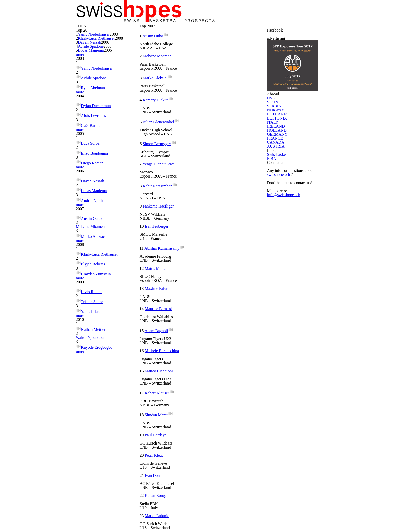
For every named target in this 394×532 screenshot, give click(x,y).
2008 (121, 113)
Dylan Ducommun (97, 211)
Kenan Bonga (158, 374)
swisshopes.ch (280, 384)
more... (80, 144)
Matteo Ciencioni (162, 299)
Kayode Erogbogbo (98, 497)
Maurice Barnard (219, 248)
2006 (121, 120)
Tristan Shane (93, 444)
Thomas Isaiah (159, 425)
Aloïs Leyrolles (94, 219)
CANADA (275, 306)
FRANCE (275, 295)
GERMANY (276, 285)
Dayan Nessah (95, 120)
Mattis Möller (216, 223)
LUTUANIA (276, 232)
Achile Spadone (95, 129)
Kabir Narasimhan (218, 173)
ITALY (273, 253)
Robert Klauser (217, 299)
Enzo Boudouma (95, 264)
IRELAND (276, 263)
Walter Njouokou (96, 489)
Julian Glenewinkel (161, 147)
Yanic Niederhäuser (99, 99)
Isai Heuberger (217, 198)
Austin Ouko (92, 346)
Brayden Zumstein (97, 407)
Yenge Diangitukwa (161, 173)
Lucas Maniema (96, 137)
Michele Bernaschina (222, 274)
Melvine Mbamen (96, 354)
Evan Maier (157, 450)
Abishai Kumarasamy (165, 223)
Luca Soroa (91, 256)
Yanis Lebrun (92, 452)
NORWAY (276, 221)
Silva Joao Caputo (219, 400)
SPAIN (274, 200)
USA (273, 189)
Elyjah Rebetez (94, 399)
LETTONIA (276, 242)
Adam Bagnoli (158, 274)
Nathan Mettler (95, 481)
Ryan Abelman (93, 183)
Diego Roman (93, 272)
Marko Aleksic (93, 362)
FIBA (273, 353)
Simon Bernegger (217, 147)
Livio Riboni (91, 436)
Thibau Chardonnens (164, 400)
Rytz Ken (212, 450)
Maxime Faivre (160, 248)
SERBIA (275, 211)
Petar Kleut (157, 349)
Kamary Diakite (216, 122)
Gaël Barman (92, 228)
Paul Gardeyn (216, 324)
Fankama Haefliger (161, 198)
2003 (121, 99)
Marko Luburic (217, 374)
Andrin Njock (92, 317)
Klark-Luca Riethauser (101, 108)
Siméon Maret (159, 324)
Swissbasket (280, 342)
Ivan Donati (214, 349)
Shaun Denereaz (161, 475)
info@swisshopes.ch (285, 404)
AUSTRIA (275, 316)
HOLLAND (276, 274)
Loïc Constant (216, 425)
